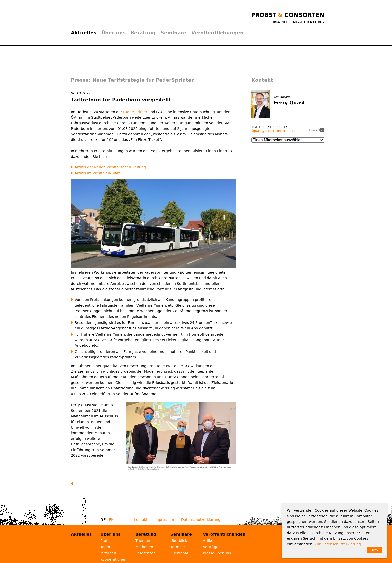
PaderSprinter (135, 112)
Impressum (164, 520)
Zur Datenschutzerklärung (338, 544)
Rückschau (180, 553)
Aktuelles (84, 33)
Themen (143, 541)
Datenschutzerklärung (201, 520)
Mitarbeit (108, 553)
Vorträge (211, 547)
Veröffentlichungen (218, 33)
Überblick (179, 541)
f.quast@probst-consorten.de (273, 131)
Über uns (114, 33)
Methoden (144, 547)
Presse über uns (217, 553)
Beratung (143, 33)
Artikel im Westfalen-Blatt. (98, 173)
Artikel (209, 541)
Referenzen (146, 553)
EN (111, 520)
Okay (374, 550)
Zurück (73, 483)
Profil (105, 541)
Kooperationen (113, 559)
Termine (178, 547)
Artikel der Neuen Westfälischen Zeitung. (111, 167)
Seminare (174, 33)
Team (105, 547)
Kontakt (141, 520)
